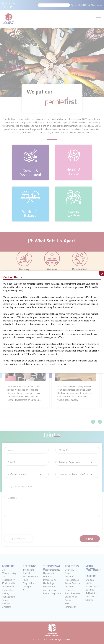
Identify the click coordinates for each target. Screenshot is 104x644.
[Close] (102, 274)
